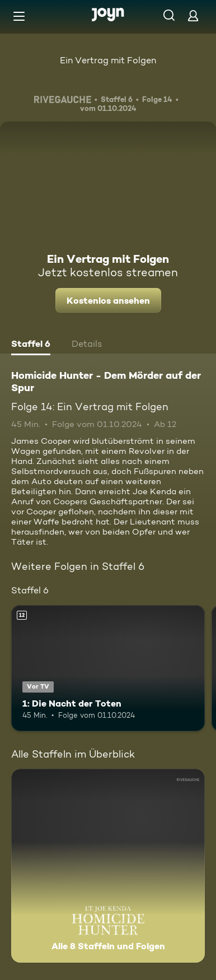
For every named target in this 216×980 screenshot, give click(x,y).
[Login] (193, 15)
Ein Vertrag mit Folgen (108, 60)
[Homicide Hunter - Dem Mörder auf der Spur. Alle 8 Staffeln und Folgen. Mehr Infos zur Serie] (108, 866)
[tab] (31, 345)
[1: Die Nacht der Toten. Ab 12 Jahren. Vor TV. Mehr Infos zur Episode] (108, 668)
